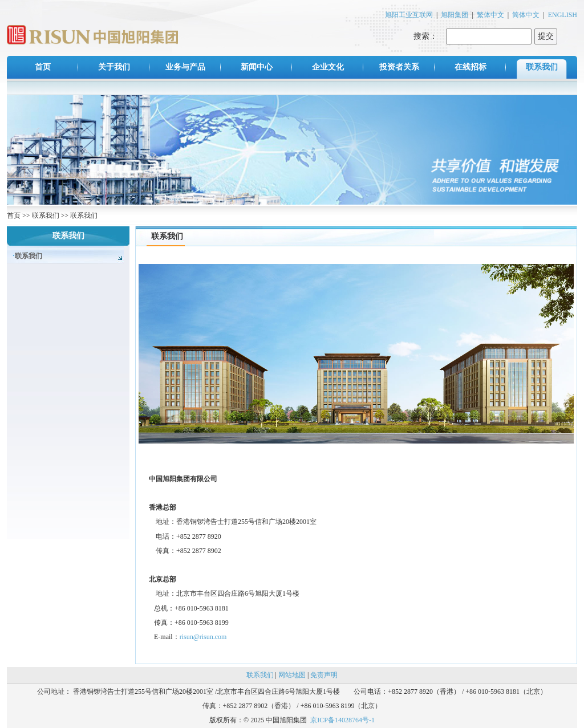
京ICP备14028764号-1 (342, 720)
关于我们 (114, 67)
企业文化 (328, 67)
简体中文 (526, 15)
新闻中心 (257, 67)
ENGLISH (563, 15)
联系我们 (542, 67)
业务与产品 (185, 67)
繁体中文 (490, 15)
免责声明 (324, 675)
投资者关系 (399, 67)
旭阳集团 (455, 15)
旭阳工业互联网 (409, 15)
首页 (43, 67)
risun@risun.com (203, 637)
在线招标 (471, 67)
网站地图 (292, 675)
